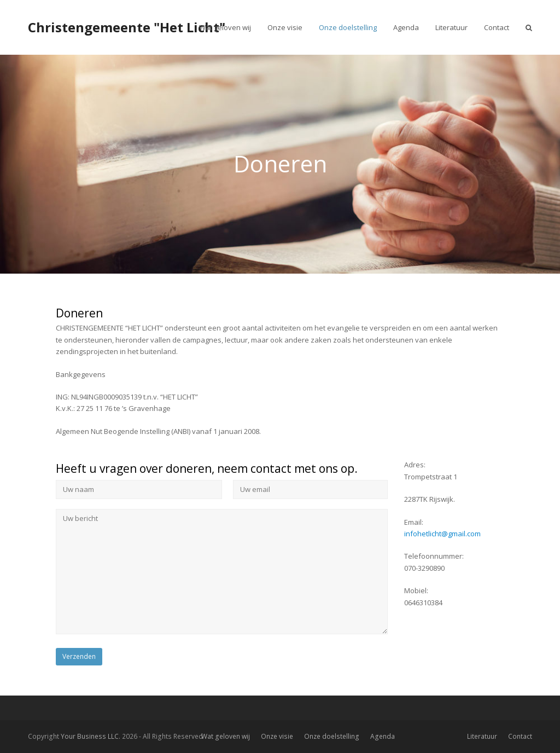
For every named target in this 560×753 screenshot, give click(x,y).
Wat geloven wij (226, 736)
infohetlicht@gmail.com (442, 534)
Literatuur (482, 736)
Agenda (383, 736)
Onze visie (277, 736)
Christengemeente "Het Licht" (127, 27)
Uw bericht (222, 571)
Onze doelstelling (332, 736)
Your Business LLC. (91, 736)
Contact (520, 736)
